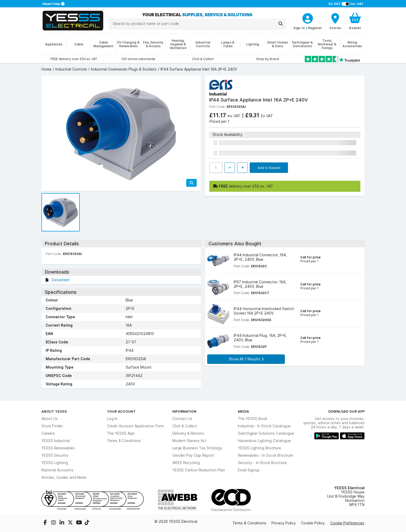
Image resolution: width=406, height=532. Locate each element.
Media (244, 411)
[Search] (281, 24)
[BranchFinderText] (335, 21)
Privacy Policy (284, 523)
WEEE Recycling (186, 463)
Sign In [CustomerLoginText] (299, 28)
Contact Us (182, 419)
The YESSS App (121, 433)
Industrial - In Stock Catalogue (264, 426)
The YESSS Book (253, 419)
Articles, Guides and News (64, 477)
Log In (112, 419)
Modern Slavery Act (189, 441)
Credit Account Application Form (135, 426)
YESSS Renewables (58, 448)
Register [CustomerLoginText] (315, 28)
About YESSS (54, 411)
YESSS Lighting (55, 463)
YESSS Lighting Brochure (260, 448)
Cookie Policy (313, 523)
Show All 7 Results (246, 359)
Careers (48, 433)
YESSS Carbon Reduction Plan (199, 470)
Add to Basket (269, 168)
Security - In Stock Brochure (262, 463)
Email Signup (249, 470)
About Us (50, 419)
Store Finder (52, 426)
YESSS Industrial (56, 441)
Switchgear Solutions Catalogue (266, 433)
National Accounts (57, 470)
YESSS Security (55, 455)
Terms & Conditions (124, 441)
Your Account (121, 411)
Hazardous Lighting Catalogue (264, 441)
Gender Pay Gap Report (193, 455)
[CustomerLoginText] (308, 18)
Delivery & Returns (188, 433)
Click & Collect (185, 426)
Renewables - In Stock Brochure (266, 455)
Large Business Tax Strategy (197, 448)
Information (184, 411)
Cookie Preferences (347, 523)
